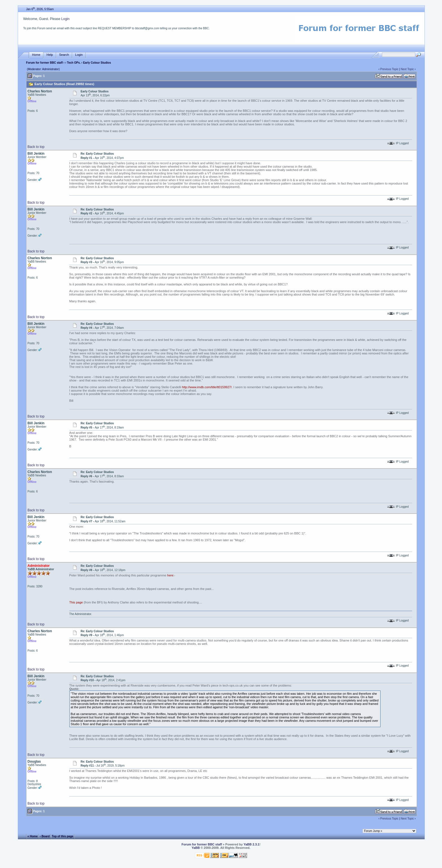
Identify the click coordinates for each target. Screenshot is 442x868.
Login (65, 19)
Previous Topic (389, 69)
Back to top (36, 147)
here (170, 575)
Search (64, 55)
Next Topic (407, 69)
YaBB (196, 848)
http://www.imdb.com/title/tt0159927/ (207, 387)
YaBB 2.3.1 (251, 844)
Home (36, 55)
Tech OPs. (74, 63)
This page (76, 602)
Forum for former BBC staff (45, 63)
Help (50, 55)
